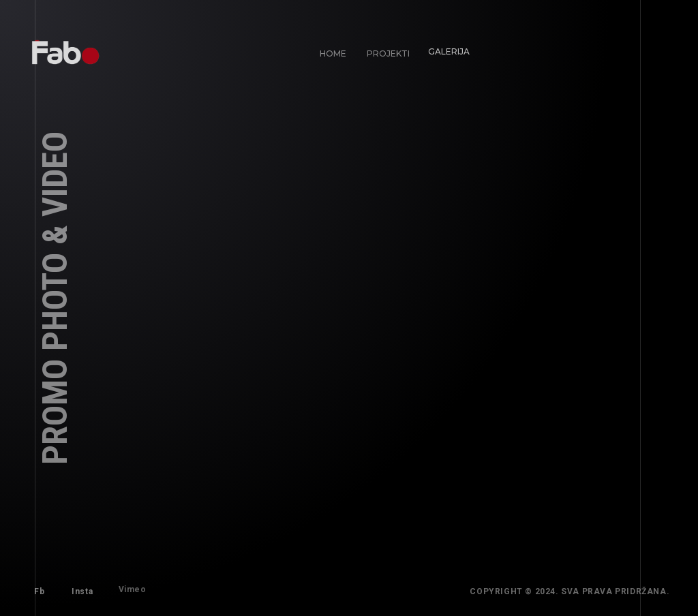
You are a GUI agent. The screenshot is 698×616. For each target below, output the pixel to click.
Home (333, 53)
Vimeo (128, 585)
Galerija (444, 47)
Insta (81, 590)
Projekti (387, 52)
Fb (39, 591)
